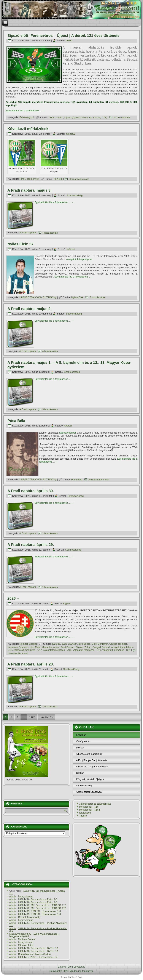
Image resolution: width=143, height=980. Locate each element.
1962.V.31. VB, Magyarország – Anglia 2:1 (37, 892)
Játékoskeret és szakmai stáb (95, 804)
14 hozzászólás (122, 117)
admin (13, 896)
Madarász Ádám (51, 647)
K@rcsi (71, 249)
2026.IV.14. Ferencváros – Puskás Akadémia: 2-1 (38, 924)
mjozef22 (71, 134)
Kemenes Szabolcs (18, 647)
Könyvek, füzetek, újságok (90, 779)
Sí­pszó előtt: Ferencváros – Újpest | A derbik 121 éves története (63, 36)
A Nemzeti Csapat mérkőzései (92, 767)
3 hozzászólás (50, 409)
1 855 (32, 717)
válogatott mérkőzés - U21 (117, 650)
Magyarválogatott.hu (20, 934)
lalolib (69, 40)
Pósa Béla (16, 421)
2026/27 (73, 644)
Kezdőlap (81, 735)
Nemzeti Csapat (28, 644)
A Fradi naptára (28, 233)
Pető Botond (67, 647)
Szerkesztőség (75, 195)
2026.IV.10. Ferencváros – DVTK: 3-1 (38, 948)
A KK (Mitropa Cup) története (92, 760)
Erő (70, 967)
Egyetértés (79, 967)
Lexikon (80, 748)
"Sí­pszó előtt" (56, 117)
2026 (64, 644)
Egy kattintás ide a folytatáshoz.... (25, 111)
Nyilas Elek (77, 297)
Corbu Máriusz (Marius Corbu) (34, 954)
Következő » (47, 717)
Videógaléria (83, 741)
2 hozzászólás (50, 533)
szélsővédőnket (68, 433)
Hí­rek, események (29, 179)
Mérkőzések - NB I (89, 807)
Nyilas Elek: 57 (20, 244)
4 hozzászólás (50, 233)
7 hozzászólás (97, 297)
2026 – (13, 598)
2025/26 (58, 179)
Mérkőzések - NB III (90, 810)
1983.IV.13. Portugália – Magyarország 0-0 (34, 935)
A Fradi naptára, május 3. (30, 190)
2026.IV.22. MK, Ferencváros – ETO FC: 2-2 (42, 905)
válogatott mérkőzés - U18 (57, 650)
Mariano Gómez (27, 939)
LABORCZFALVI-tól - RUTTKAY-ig (38, 297)
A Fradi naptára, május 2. (30, 309)
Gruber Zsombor (118, 644)
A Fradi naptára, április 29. (31, 545)
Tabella (83, 816)
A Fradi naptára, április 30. (31, 491)
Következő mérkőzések (28, 129)
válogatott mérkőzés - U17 (28, 650)
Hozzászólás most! (79, 179)
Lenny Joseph (26, 896)
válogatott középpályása (79, 259)
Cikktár (80, 773)
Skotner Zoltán (83, 647)
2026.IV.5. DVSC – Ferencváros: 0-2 (38, 957)
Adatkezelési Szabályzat (89, 792)
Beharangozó (27, 117)
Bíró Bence (84, 644)
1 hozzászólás (50, 587)
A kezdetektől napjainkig (89, 754)
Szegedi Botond (101, 647)
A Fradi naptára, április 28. (31, 664)
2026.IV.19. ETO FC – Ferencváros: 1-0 (39, 911)
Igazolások (85, 813)
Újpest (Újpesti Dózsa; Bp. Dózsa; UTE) (86, 117)
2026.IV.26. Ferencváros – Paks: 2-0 (38, 899)
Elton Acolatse (26, 945)
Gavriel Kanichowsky (29, 917)
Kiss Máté (35, 647)
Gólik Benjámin (100, 644)
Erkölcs (62, 967)
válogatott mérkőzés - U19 (87, 650)
